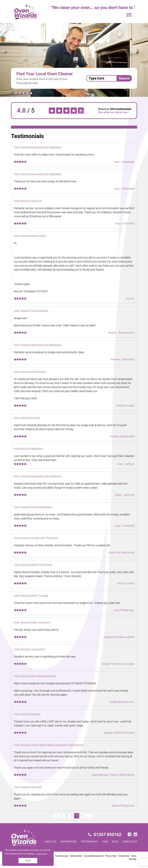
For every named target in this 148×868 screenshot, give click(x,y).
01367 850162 (105, 834)
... (87, 816)
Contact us (130, 842)
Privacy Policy (111, 856)
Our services (68, 842)
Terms (134, 856)
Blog (115, 842)
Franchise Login (62, 856)
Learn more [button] (42, 854)
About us (50, 842)
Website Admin (76, 856)
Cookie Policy (124, 856)
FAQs (105, 842)
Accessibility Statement (94, 856)
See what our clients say (114, 112)
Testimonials (89, 842)
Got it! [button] (28, 861)
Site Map (133, 859)
